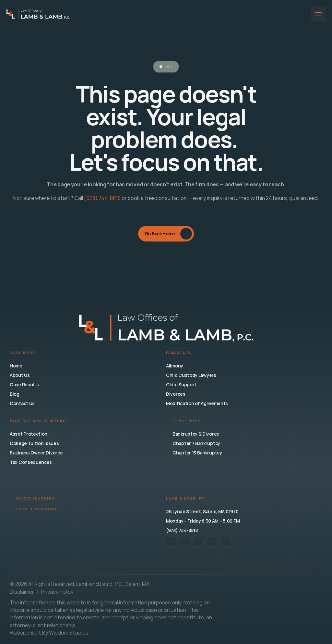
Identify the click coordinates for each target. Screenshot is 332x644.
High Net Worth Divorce (39, 421)
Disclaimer (22, 592)
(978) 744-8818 (102, 198)
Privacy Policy (57, 592)
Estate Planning (36, 499)
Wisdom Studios (69, 633)
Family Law (179, 353)
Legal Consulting (37, 509)
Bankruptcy (186, 421)
